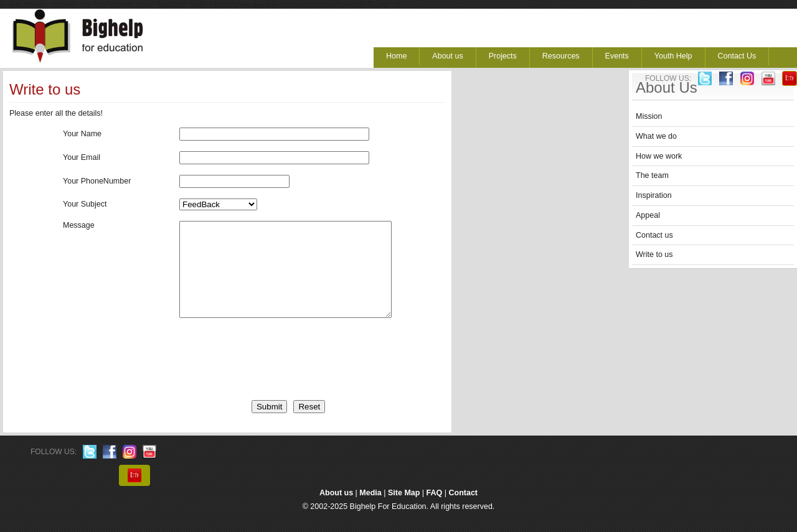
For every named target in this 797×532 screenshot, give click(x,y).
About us (447, 56)
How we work (659, 156)
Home (396, 56)
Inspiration (654, 195)
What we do (656, 136)
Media (370, 511)
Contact (464, 511)
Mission (649, 116)
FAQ (435, 511)
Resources (561, 56)
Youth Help (673, 56)
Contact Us (737, 56)
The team (652, 175)
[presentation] (249, 371)
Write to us (654, 254)
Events (617, 56)
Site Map (404, 511)
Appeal (648, 215)
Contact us (654, 235)
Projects (503, 56)
